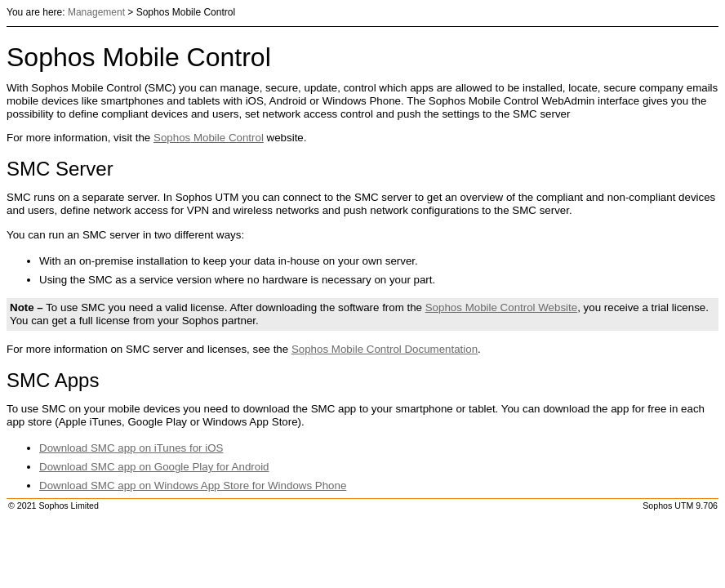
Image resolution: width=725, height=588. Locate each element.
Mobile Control (209, 138)
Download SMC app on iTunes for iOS (131, 448)
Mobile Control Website (501, 307)
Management (96, 12)
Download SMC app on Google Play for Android (154, 467)
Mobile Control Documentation (385, 349)
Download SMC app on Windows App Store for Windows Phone (193, 486)
